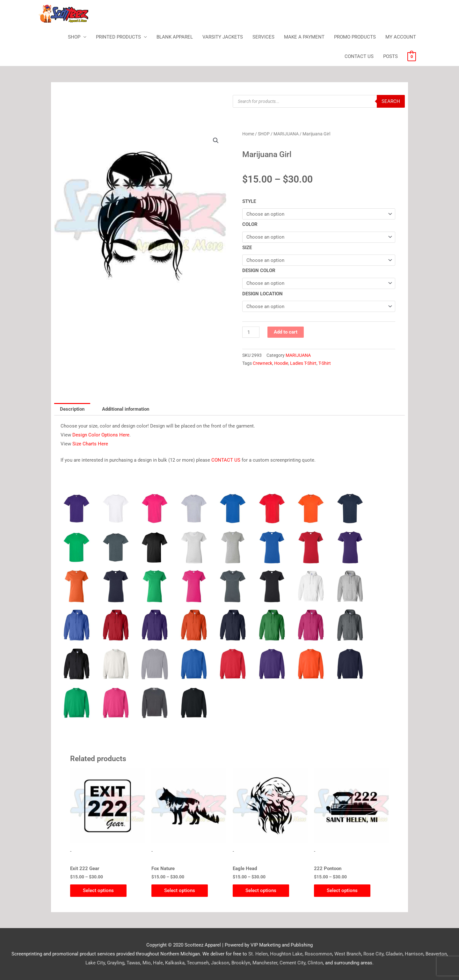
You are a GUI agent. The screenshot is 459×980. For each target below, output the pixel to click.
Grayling (116, 963)
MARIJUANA (286, 134)
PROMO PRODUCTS (355, 37)
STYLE (249, 201)
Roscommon (318, 954)
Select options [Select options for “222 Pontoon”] (342, 890)
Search (391, 101)
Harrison (414, 954)
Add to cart (286, 332)
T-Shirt (325, 363)
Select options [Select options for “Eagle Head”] (261, 890)
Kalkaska (175, 963)
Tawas (133, 963)
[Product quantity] (251, 332)
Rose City (373, 954)
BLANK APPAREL (175, 37)
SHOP (74, 37)
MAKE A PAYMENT (304, 37)
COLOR (250, 224)
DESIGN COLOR (259, 270)
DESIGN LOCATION (262, 294)
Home (248, 134)
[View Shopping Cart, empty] (412, 56)
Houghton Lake (286, 954)
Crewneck (262, 363)
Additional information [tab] (126, 409)
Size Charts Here (90, 444)
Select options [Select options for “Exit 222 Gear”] (98, 890)
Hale (158, 963)
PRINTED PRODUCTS (118, 37)
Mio (147, 963)
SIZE (247, 248)
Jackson (220, 963)
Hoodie (281, 363)
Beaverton (436, 954)
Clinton (315, 963)
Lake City (95, 963)
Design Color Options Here (101, 435)
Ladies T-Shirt (303, 363)
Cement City (292, 963)
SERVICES (263, 37)
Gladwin (394, 954)
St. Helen (258, 954)
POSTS (390, 56)
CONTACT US (359, 56)
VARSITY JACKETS (223, 37)
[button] (216, 141)
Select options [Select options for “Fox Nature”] (180, 890)
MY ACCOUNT (401, 37)
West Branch (348, 954)
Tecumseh (198, 963)
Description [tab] (72, 409)
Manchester (265, 963)
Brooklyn (241, 963)
